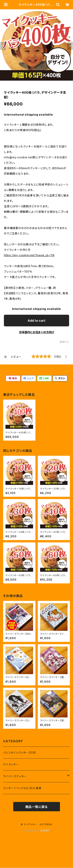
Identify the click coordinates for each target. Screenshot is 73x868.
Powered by (37, 831)
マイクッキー (11, 764)
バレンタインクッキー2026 (20, 753)
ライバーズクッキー (15, 776)
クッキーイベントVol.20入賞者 (22, 788)
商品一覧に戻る (37, 807)
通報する (64, 342)
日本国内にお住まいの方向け (37, 332)
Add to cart (36, 321)
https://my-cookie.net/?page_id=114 (29, 255)
